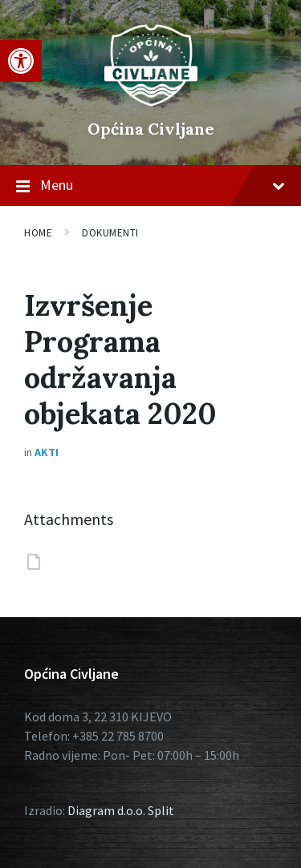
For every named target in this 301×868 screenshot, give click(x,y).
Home (38, 233)
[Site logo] (151, 102)
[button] (21, 61)
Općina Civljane (151, 129)
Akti (47, 452)
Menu (150, 186)
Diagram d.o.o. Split (121, 810)
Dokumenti (110, 233)
